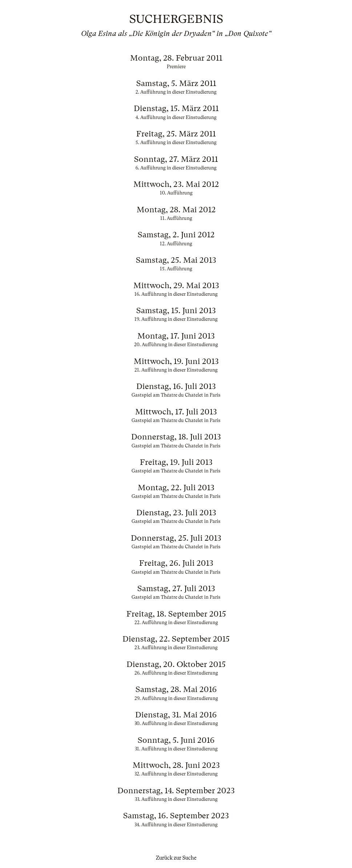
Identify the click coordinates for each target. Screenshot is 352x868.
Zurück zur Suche (176, 858)
